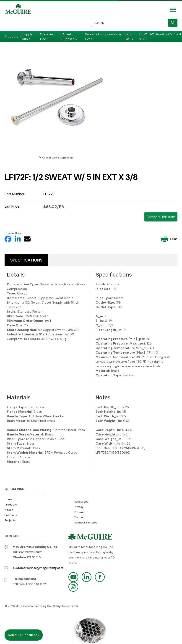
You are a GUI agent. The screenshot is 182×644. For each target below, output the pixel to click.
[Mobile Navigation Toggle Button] (173, 10)
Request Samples (86, 523)
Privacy (79, 507)
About (9, 510)
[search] (173, 23)
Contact (79, 517)
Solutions (11, 515)
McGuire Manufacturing (18, 17)
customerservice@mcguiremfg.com (38, 568)
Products (11, 505)
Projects (10, 520)
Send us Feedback (24, 635)
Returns (79, 512)
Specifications (26, 260)
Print (169, 239)
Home (8, 499)
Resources (81, 502)
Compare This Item (161, 217)
